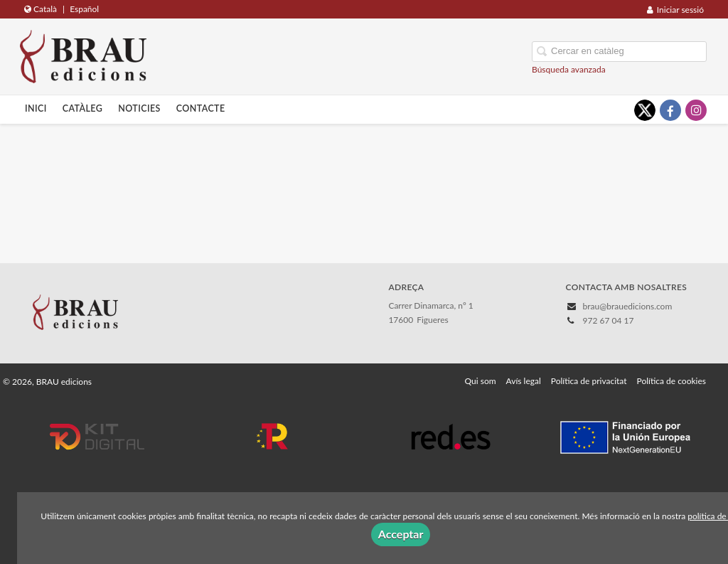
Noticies (139, 108)
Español (84, 9)
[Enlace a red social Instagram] (696, 110)
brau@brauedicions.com (628, 306)
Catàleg (83, 108)
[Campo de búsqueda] (619, 52)
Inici (36, 108)
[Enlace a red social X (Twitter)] (645, 110)
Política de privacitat (589, 381)
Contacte (201, 108)
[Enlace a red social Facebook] (670, 110)
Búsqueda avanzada (569, 69)
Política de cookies (671, 381)
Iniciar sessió (675, 10)
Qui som (481, 381)
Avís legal (524, 381)
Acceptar (401, 534)
